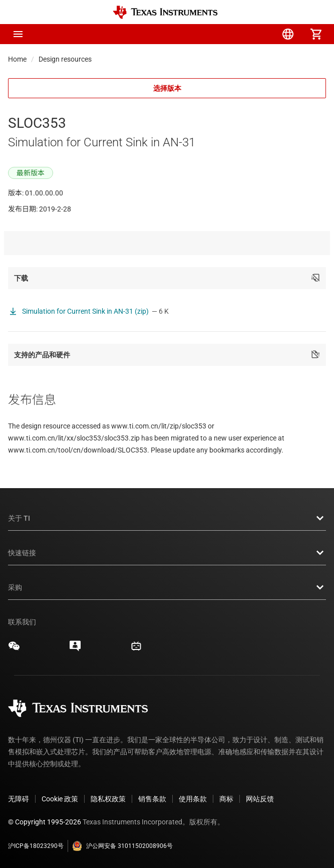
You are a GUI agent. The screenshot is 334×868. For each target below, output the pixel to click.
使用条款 (193, 799)
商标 (226, 799)
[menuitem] (232, 34)
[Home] (165, 12)
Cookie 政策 (60, 799)
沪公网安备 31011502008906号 (122, 846)
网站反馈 (260, 799)
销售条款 (152, 799)
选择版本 (167, 88)
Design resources (65, 59)
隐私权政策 (108, 799)
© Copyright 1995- (45, 822)
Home (17, 59)
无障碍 (19, 799)
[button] (18, 34)
